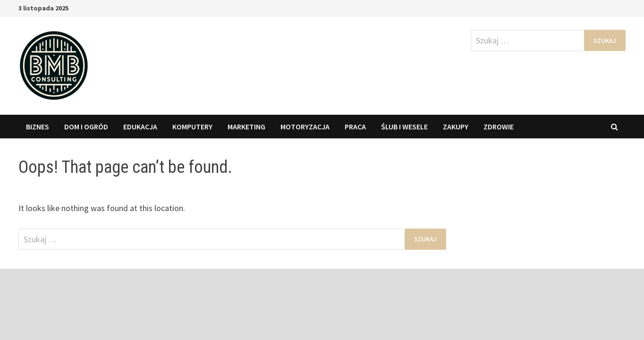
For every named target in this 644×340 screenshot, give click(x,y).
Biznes (38, 127)
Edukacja (140, 127)
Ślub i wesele (404, 127)
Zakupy (456, 127)
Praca (355, 127)
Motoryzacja (305, 127)
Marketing (246, 127)
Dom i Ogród (86, 127)
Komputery (192, 127)
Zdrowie (499, 127)
